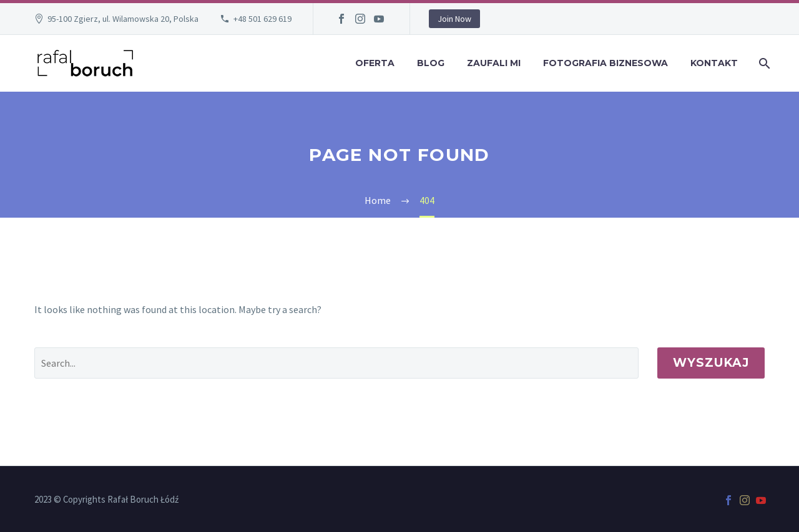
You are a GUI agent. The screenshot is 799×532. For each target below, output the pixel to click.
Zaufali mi (494, 63)
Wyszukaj (711, 363)
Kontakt (714, 63)
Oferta (375, 63)
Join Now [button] (454, 19)
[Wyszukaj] (763, 63)
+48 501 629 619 (262, 19)
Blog (431, 63)
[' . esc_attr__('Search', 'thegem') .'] (336, 363)
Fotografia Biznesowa (605, 63)
